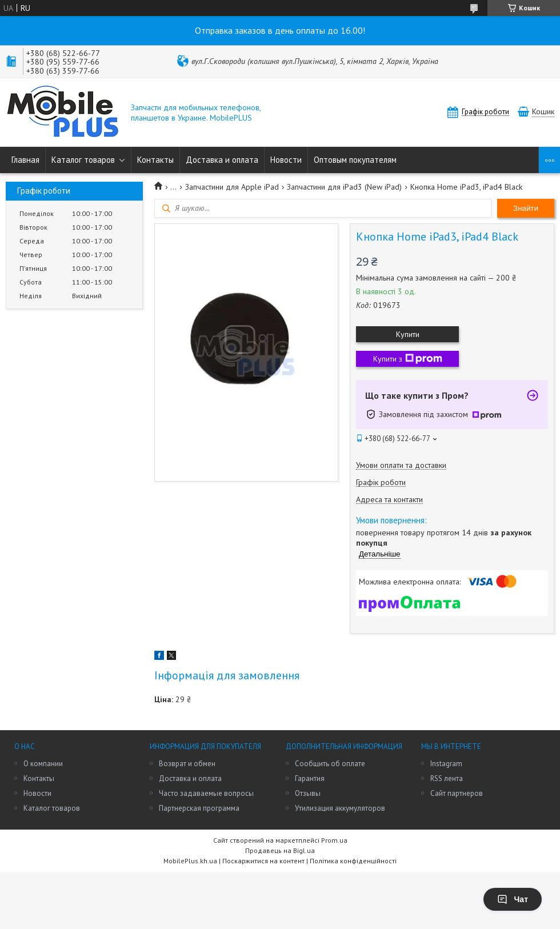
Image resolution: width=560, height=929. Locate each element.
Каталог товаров (83, 160)
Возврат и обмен (187, 764)
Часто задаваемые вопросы (206, 793)
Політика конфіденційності (353, 861)
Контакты (155, 160)
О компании (43, 764)
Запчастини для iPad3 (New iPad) (344, 187)
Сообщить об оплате (330, 764)
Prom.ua (334, 840)
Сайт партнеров (457, 793)
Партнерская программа (199, 808)
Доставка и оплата (222, 160)
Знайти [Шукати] (526, 208)
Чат (513, 899)
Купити (408, 334)
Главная (25, 160)
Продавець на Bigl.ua (280, 850)
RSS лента (447, 778)
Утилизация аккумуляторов (340, 808)
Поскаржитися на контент (263, 861)
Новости (286, 160)
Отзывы (308, 793)
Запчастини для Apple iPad (232, 187)
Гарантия (310, 778)
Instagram (446, 764)
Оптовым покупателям (355, 160)
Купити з (408, 359)
